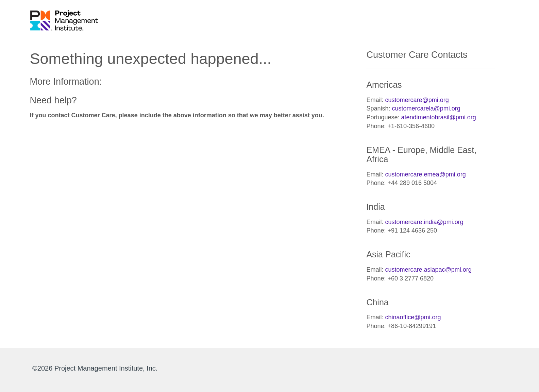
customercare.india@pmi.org (424, 222)
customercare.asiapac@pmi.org (428, 270)
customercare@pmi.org (417, 100)
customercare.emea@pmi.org (425, 174)
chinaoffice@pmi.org (413, 317)
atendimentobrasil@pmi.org (438, 117)
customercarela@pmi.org (426, 108)
